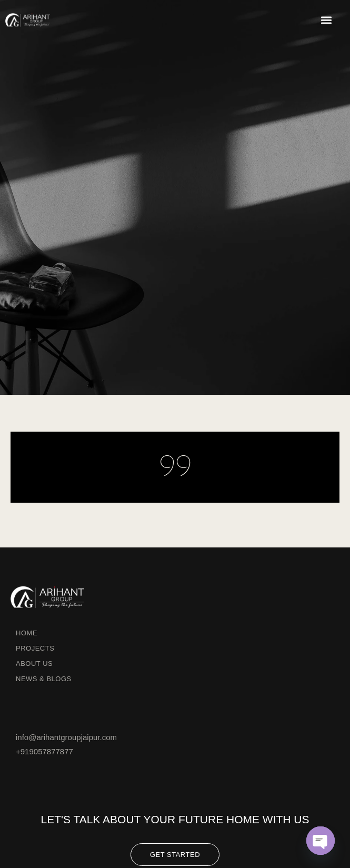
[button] (326, 20)
